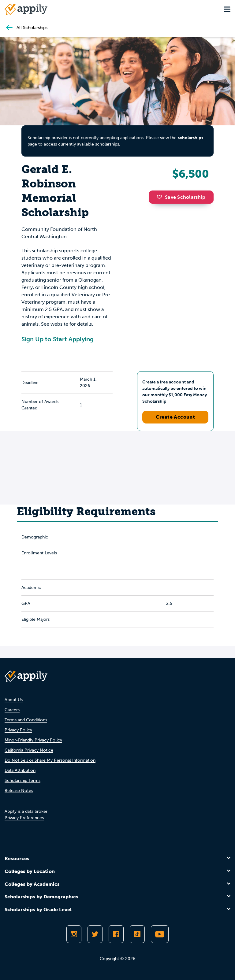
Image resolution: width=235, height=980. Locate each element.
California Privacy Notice (29, 750)
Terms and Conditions (26, 720)
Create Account (175, 417)
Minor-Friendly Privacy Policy (33, 740)
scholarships (190, 138)
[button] (161, 197)
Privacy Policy (18, 730)
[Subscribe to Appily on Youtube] (160, 934)
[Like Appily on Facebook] (116, 934)
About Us (14, 700)
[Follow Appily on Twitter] (95, 934)
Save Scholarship (181, 197)
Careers (12, 710)
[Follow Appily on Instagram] (74, 934)
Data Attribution (20, 770)
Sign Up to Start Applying (58, 339)
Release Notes (19, 791)
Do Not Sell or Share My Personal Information (50, 760)
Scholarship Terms (22, 780)
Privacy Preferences (24, 818)
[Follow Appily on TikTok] (137, 934)
